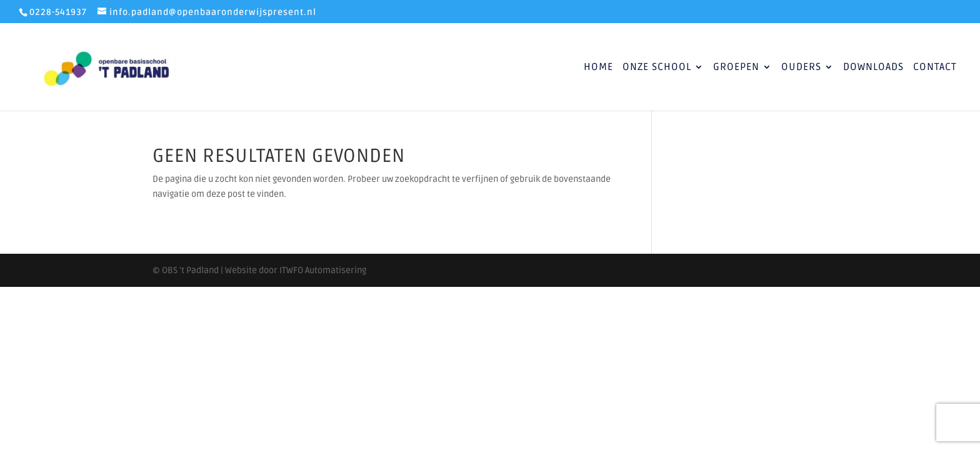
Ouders (801, 68)
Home (598, 68)
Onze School (657, 68)
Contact (935, 68)
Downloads (873, 68)
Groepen (736, 68)
